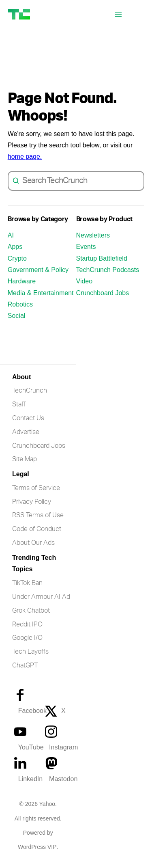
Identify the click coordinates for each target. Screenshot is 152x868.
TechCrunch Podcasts (108, 278)
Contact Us (28, 426)
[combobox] (81, 189)
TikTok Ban (27, 591)
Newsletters (93, 243)
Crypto (17, 267)
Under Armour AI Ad (41, 605)
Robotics (20, 312)
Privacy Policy (32, 510)
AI (11, 243)
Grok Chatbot (31, 619)
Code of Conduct (37, 537)
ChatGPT (25, 674)
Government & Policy (38, 278)
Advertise (26, 440)
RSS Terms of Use (38, 523)
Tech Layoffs (30, 660)
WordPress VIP (37, 855)
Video (85, 289)
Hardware (22, 289)
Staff (19, 412)
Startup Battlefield (102, 267)
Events (86, 255)
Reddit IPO (27, 633)
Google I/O (27, 646)
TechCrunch (30, 399)
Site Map (25, 467)
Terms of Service (36, 496)
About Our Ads (33, 551)
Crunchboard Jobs (103, 301)
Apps (15, 255)
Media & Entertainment (41, 301)
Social (17, 324)
